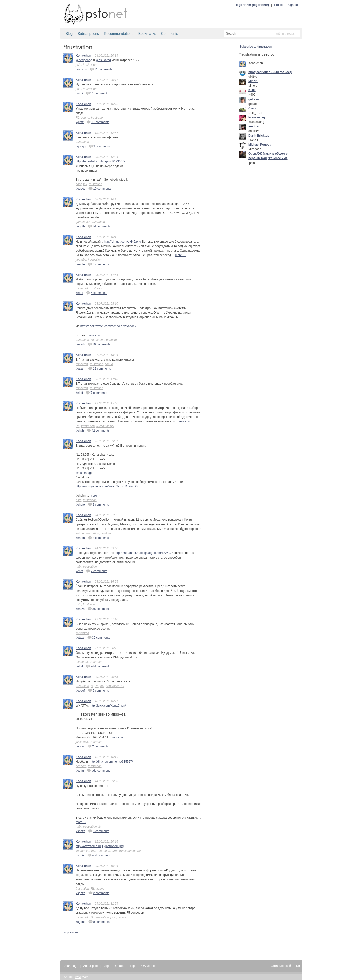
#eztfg (80, 771)
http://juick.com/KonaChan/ (108, 706)
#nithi (79, 93)
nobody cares (115, 686)
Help (132, 966)
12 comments (100, 368)
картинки (83, 851)
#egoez (81, 189)
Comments (170, 34)
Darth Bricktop (259, 136)
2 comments (98, 504)
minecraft (82, 288)
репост (112, 340)
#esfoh (80, 344)
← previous (71, 932)
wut (86, 742)
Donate (119, 966)
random (106, 533)
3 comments (99, 146)
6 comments (98, 264)
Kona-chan (83, 56)
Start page (71, 966)
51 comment (97, 93)
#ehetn (80, 538)
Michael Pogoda (260, 145)
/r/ (100, 827)
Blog (69, 34)
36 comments (99, 637)
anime (80, 533)
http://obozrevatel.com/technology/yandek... (110, 326)
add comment (97, 666)
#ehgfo (80, 505)
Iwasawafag (257, 117)
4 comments (97, 293)
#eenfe (80, 264)
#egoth (80, 226)
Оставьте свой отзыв (285, 966)
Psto (78, 977)
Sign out (293, 5)
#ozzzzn (81, 69)
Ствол (253, 108)
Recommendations (119, 34)
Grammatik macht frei (126, 851)
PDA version (148, 966)
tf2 (88, 222)
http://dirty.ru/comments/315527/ (111, 762)
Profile (278, 5)
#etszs (80, 638)
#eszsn (80, 369)
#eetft (79, 293)
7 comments (96, 393)
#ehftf (79, 571)
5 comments (98, 690)
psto (79, 65)
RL (78, 118)
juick (79, 742)
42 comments (98, 430)
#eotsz (80, 746)
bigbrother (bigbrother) (252, 5)
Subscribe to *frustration (256, 47)
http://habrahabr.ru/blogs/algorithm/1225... (143, 553)
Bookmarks (147, 34)
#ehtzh (80, 609)
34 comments (99, 226)
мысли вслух (105, 426)
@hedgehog (84, 60)
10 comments (100, 188)
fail (85, 184)
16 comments (99, 344)
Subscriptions (88, 34)
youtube (81, 260)
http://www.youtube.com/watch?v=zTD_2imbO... (108, 486)
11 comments (101, 69)
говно (85, 118)
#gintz (80, 122)
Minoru (253, 81)
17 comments (98, 122)
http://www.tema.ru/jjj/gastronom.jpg (100, 846)
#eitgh (80, 431)
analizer (254, 126)
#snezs (80, 831)
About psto (90, 966)
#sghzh (81, 893)
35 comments (99, 609)
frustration (90, 65)
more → (181, 255)
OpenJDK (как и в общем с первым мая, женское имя (268, 156)
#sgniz (80, 855)
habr (79, 184)
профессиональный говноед (270, 72)
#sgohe (81, 922)
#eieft (79, 393)
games (80, 222)
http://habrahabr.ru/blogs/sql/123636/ (100, 161)
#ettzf (79, 666)
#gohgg (81, 146)
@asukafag (103, 60)
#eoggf (80, 691)
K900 (252, 90)
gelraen (254, 99)
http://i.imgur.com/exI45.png (122, 242)
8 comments (99, 922)
